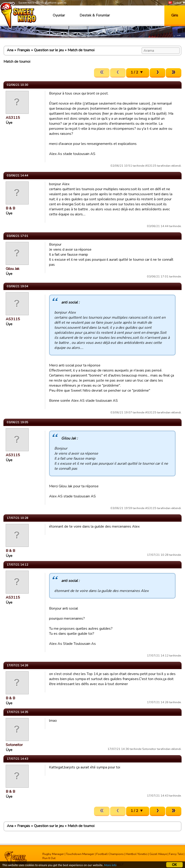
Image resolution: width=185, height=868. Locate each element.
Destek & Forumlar (95, 15)
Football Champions (110, 854)
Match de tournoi (81, 50)
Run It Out (49, 858)
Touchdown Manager (80, 854)
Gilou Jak (13, 269)
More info (110, 866)
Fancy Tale (176, 854)
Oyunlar (59, 15)
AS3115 (13, 118)
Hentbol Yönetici (137, 854)
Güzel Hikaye (158, 854)
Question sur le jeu (49, 50)
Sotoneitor (14, 745)
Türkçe (175, 3)
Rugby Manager (53, 854)
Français (24, 50)
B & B (10, 208)
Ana (10, 50)
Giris (175, 15)
